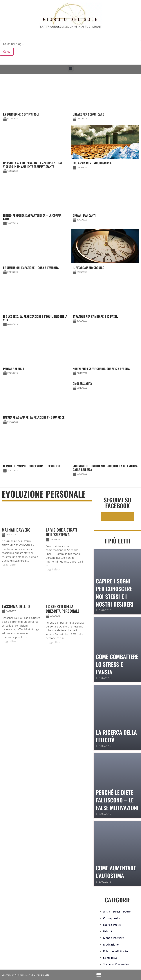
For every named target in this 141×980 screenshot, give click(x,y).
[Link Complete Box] (105, 387)
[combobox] (70, 44)
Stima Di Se (110, 958)
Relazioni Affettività (115, 951)
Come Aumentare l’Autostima (116, 872)
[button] (71, 69)
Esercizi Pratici (112, 925)
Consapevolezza (113, 918)
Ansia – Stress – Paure (117, 911)
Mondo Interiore (114, 938)
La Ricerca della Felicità (116, 736)
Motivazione (111, 945)
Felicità (108, 931)
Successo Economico (116, 964)
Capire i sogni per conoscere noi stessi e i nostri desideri (115, 593)
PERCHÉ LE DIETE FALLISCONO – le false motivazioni (117, 800)
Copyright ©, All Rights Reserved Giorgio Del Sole (25, 975)
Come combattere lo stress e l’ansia (117, 664)
